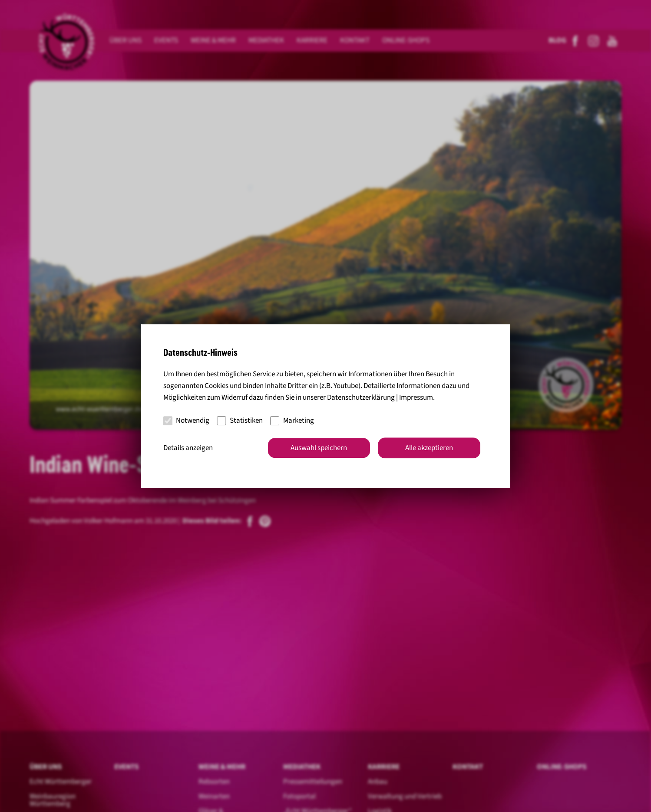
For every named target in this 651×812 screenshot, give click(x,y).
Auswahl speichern (319, 448)
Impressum (416, 398)
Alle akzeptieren (429, 448)
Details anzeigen (188, 448)
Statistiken (240, 421)
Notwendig (187, 421)
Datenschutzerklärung (361, 398)
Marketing (292, 421)
